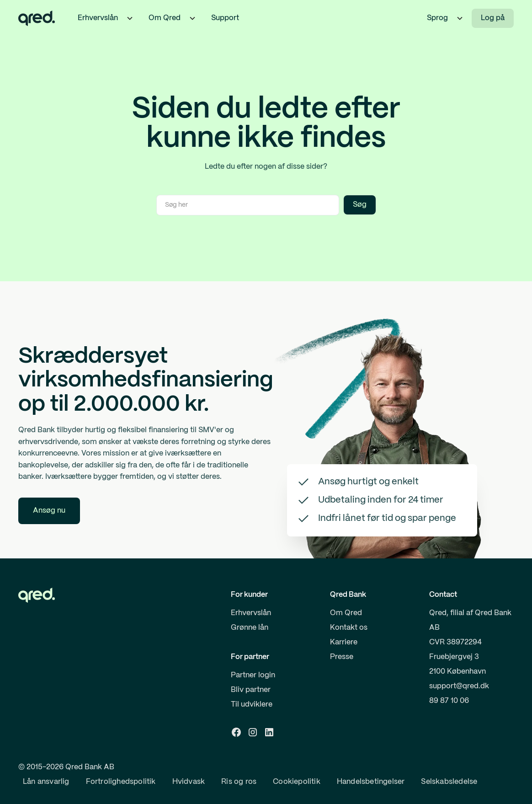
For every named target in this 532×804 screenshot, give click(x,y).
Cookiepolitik (297, 782)
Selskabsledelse (449, 782)
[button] (130, 18)
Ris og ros (239, 782)
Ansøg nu (49, 511)
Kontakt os (349, 628)
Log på (493, 18)
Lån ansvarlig (46, 782)
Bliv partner (251, 690)
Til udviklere (252, 705)
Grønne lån (250, 628)
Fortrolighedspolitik (121, 782)
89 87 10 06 (449, 701)
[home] (37, 18)
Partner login (253, 675)
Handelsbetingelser (371, 782)
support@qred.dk (459, 686)
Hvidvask (189, 782)
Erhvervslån (251, 613)
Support (225, 18)
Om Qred (346, 613)
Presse (342, 657)
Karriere (344, 642)
